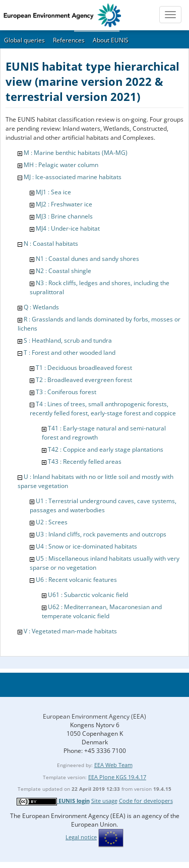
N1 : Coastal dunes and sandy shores (87, 259)
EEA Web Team (113, 765)
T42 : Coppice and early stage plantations (106, 449)
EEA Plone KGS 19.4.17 (117, 777)
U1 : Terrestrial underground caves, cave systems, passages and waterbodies (103, 505)
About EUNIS (111, 40)
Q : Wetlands (41, 307)
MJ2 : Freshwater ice (64, 204)
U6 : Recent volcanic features (76, 580)
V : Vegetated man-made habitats (70, 631)
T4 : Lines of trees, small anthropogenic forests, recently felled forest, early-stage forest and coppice (103, 409)
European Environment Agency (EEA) (94, 716)
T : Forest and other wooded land (70, 352)
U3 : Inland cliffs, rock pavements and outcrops (101, 534)
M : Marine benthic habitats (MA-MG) (76, 153)
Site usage (104, 801)
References (69, 40)
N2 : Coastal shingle (64, 271)
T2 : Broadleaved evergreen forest (84, 380)
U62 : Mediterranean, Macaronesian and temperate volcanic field (102, 611)
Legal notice (81, 837)
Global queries (24, 40)
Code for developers (146, 801)
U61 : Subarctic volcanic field (88, 595)
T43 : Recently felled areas (85, 462)
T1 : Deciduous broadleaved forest (84, 368)
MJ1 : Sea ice (53, 192)
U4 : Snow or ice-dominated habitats (86, 546)
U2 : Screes (52, 522)
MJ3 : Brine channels (64, 216)
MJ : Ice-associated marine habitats (73, 177)
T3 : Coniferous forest (66, 392)
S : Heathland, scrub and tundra (68, 340)
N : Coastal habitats (51, 243)
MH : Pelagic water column (61, 165)
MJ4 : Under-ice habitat (68, 228)
